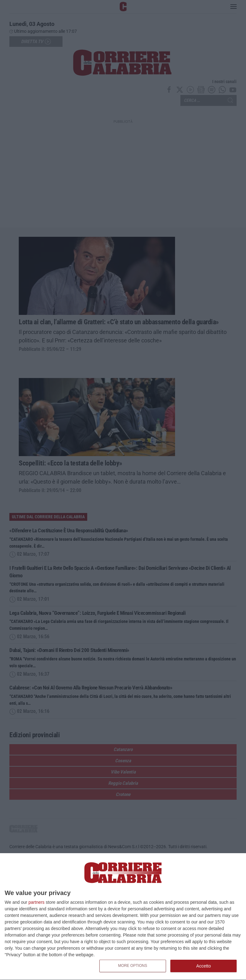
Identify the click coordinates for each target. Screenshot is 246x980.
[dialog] (123, 917)
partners (36, 902)
